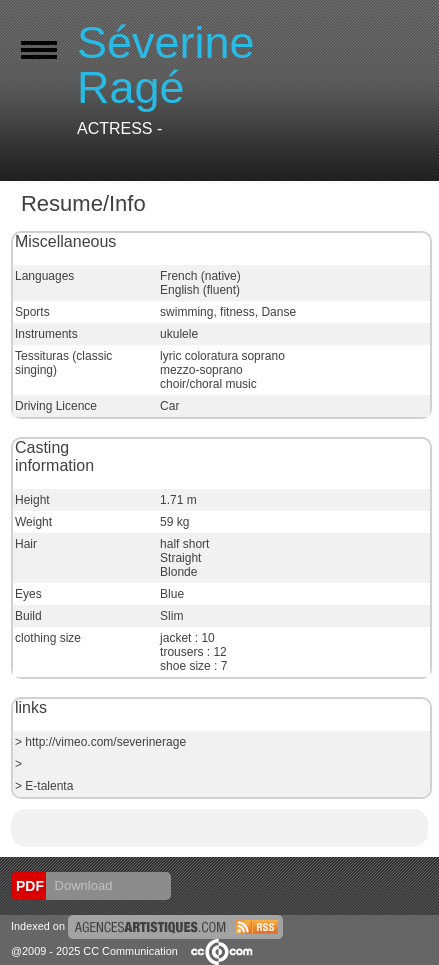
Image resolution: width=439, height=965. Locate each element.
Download (81, 885)
